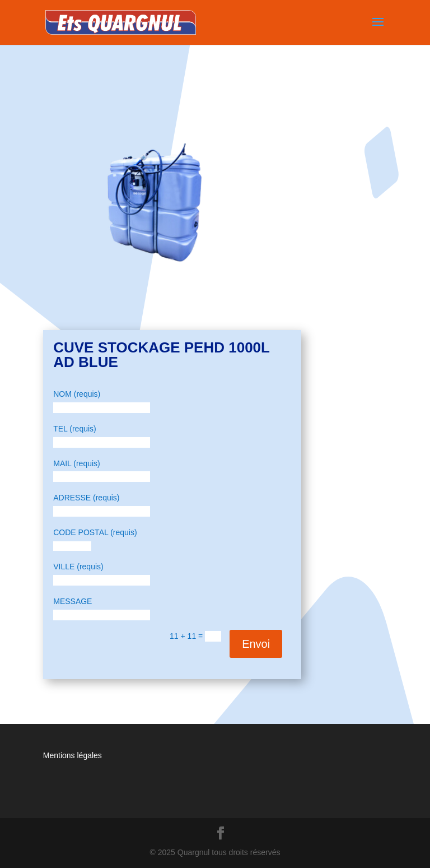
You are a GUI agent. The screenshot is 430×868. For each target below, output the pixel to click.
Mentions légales (73, 755)
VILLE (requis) (78, 567)
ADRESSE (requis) (86, 498)
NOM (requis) (77, 394)
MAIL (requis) (77, 463)
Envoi (256, 644)
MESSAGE (73, 601)
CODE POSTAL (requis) (95, 532)
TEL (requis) (75, 429)
